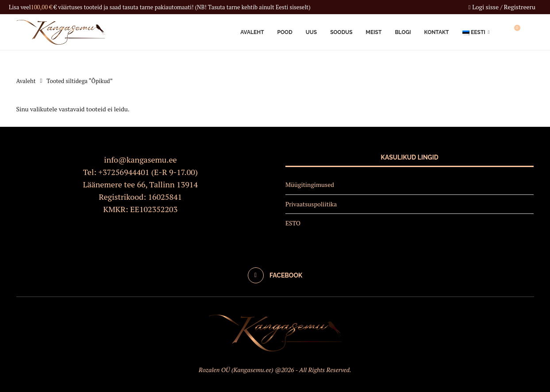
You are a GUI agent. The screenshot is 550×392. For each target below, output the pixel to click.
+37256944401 (124, 172)
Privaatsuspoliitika (311, 204)
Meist (374, 32)
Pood (285, 32)
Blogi (403, 32)
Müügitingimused (310, 185)
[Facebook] (275, 275)
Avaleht (252, 32)
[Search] (530, 32)
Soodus (341, 32)
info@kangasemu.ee (140, 160)
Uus (311, 32)
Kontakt (437, 32)
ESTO (293, 223)
